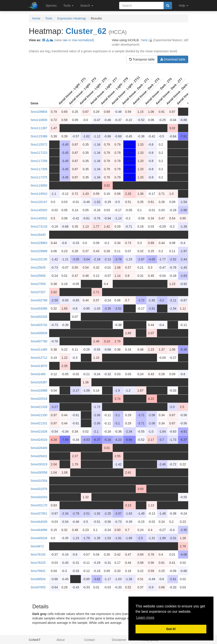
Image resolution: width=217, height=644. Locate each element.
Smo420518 (39, 399)
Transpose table (142, 59)
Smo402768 (39, 300)
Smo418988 (39, 390)
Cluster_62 (86, 31)
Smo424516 (39, 440)
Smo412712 (39, 358)
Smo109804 (39, 112)
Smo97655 (38, 587)
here (145, 40)
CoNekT (35, 640)
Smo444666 (39, 530)
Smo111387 (39, 128)
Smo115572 (39, 144)
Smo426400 (39, 448)
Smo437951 (39, 513)
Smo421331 (39, 423)
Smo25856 (38, 276)
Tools (49, 18)
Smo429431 (39, 456)
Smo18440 (38, 235)
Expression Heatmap (72, 18)
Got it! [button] (171, 629)
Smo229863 (39, 243)
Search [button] (87, 6)
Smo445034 (39, 538)
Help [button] (183, 6)
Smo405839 (39, 333)
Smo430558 (39, 472)
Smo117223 (39, 153)
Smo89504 (38, 579)
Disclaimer (119, 640)
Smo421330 (39, 415)
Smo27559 (38, 284)
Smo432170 (39, 505)
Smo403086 (39, 308)
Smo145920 (39, 210)
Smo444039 (39, 522)
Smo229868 (39, 251)
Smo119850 (39, 185)
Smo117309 (39, 169)
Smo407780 (39, 341)
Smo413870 (39, 366)
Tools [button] (69, 6)
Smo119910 (39, 194)
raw (65, 40)
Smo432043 (39, 497)
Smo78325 (38, 563)
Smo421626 (39, 431)
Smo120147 (39, 202)
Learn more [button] (145, 618)
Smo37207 (38, 292)
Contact (89, 640)
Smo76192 (38, 554)
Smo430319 (39, 464)
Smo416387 (39, 382)
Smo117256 (39, 161)
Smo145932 (39, 218)
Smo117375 (39, 177)
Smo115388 (39, 136)
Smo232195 (39, 259)
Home (36, 18)
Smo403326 (39, 317)
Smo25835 (38, 267)
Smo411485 (39, 349)
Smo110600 (39, 120)
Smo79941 (38, 571)
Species (51, 6)
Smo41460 (38, 374)
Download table (173, 59)
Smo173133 (39, 226)
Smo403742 (39, 325)
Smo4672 (37, 546)
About (61, 640)
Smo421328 (39, 407)
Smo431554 (39, 481)
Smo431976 (39, 489)
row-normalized (83, 40)
